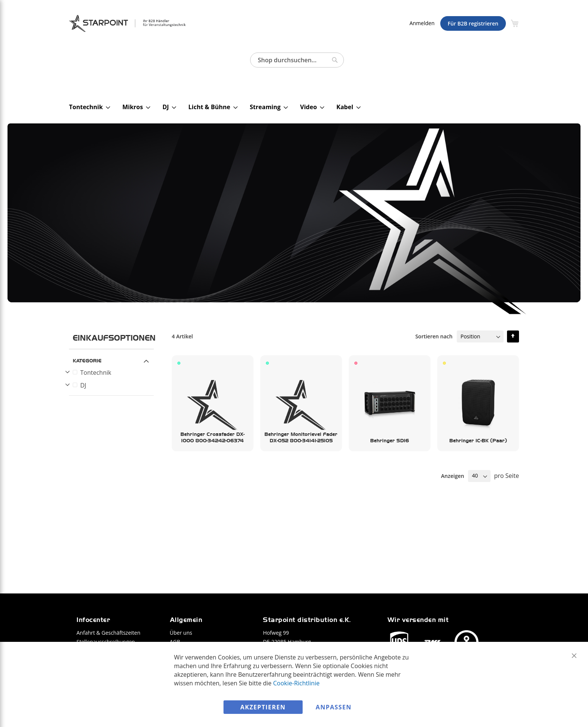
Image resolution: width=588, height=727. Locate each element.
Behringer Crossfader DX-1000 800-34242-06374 (212, 437)
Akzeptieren (263, 707)
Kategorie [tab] (87, 360)
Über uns (181, 633)
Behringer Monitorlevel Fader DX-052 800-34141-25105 (301, 437)
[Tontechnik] (112, 373)
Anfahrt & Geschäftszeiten (108, 633)
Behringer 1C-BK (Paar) (478, 440)
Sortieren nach (434, 336)
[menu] (297, 107)
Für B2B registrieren (473, 23)
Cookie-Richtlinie (296, 683)
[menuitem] (87, 107)
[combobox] (297, 60)
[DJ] (112, 385)
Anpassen (334, 707)
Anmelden (422, 23)
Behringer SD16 (390, 440)
